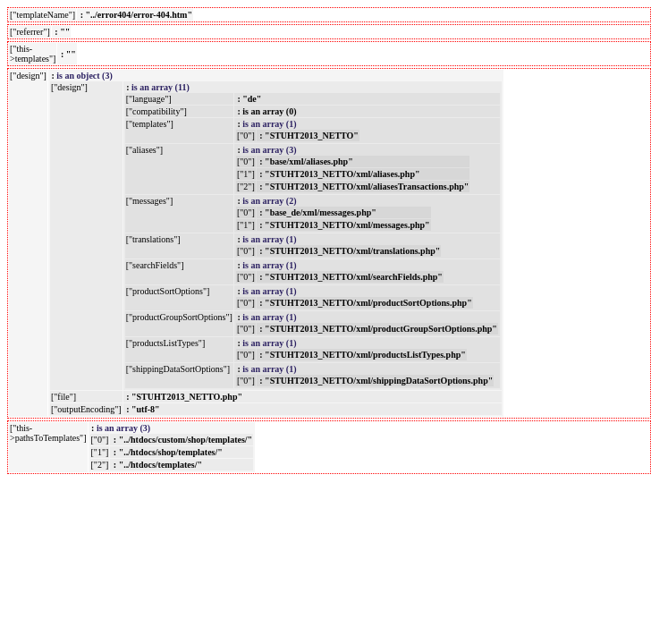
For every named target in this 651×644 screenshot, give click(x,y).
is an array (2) (269, 201)
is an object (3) (85, 76)
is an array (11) (161, 87)
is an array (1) (269, 124)
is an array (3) (269, 150)
